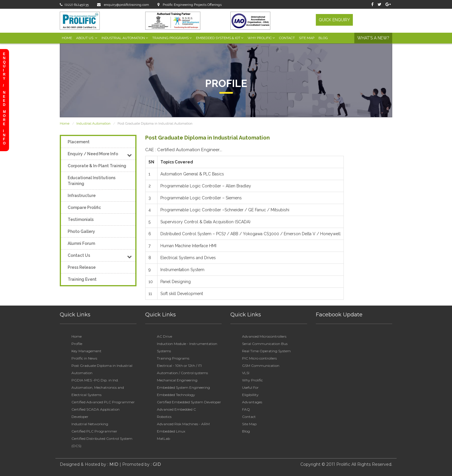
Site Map (307, 38)
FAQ (246, 409)
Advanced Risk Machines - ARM (183, 424)
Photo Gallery (81, 231)
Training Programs (172, 38)
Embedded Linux (171, 431)
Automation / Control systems (182, 373)
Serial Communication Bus (265, 344)
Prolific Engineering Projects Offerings (190, 5)
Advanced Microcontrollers (264, 336)
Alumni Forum (81, 243)
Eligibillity (250, 395)
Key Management (86, 351)
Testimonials (81, 219)
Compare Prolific (84, 208)
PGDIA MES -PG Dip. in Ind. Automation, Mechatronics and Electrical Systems (98, 387)
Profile (77, 344)
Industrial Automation (125, 38)
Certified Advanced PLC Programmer (103, 402)
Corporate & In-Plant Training (97, 166)
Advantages (252, 402)
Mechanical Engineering (177, 380)
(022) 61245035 (74, 5)
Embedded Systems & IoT (220, 38)
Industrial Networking (90, 424)
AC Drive (164, 336)
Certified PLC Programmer (94, 431)
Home (67, 38)
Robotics (164, 417)
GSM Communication (261, 366)
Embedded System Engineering (183, 387)
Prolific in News (84, 358)
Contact (287, 38)
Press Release (82, 267)
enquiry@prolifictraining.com (123, 5)
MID (113, 464)
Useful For (250, 387)
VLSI (246, 373)
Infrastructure (82, 196)
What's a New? (373, 38)
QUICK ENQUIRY (334, 20)
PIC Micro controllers (259, 358)
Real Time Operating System (266, 351)
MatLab (163, 438)
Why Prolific (261, 38)
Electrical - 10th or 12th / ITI (179, 366)
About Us (87, 38)
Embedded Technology (176, 395)
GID (156, 464)
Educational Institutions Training (92, 181)
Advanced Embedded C (176, 409)
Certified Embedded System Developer (189, 402)
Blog (323, 38)
